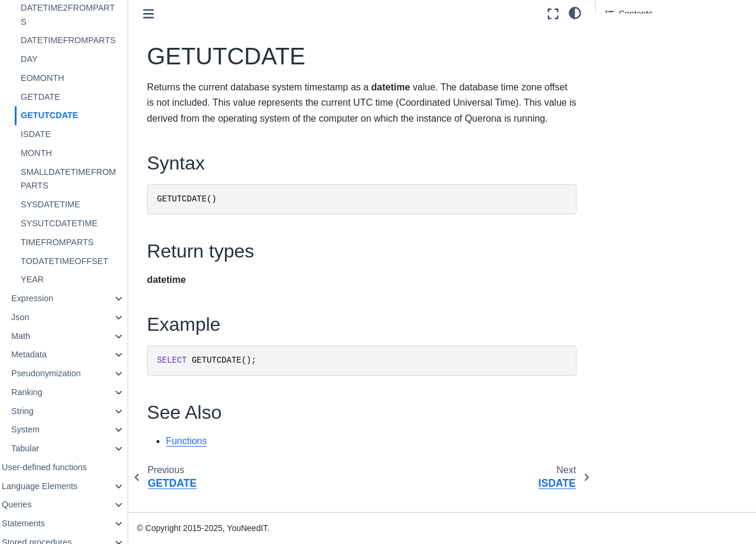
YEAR (55, 279)
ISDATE (59, 134)
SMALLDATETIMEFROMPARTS (91, 179)
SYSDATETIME (73, 204)
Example (622, 69)
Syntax (619, 36)
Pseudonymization (69, 373)
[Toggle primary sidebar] (172, 14)
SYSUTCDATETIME (82, 223)
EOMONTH (66, 78)
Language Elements (63, 486)
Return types (630, 53)
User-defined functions (67, 467)
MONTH (59, 153)
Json (43, 317)
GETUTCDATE (72, 115)
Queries (40, 504)
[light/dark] (575, 12)
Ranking (50, 392)
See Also (622, 85)
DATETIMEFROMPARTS (91, 40)
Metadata (52, 354)
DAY (52, 59)
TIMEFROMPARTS (80, 242)
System (48, 429)
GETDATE (63, 97)
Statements (46, 523)
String (45, 411)
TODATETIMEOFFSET (87, 261)
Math (44, 336)
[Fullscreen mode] (553, 14)
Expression (55, 298)
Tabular (48, 448)
